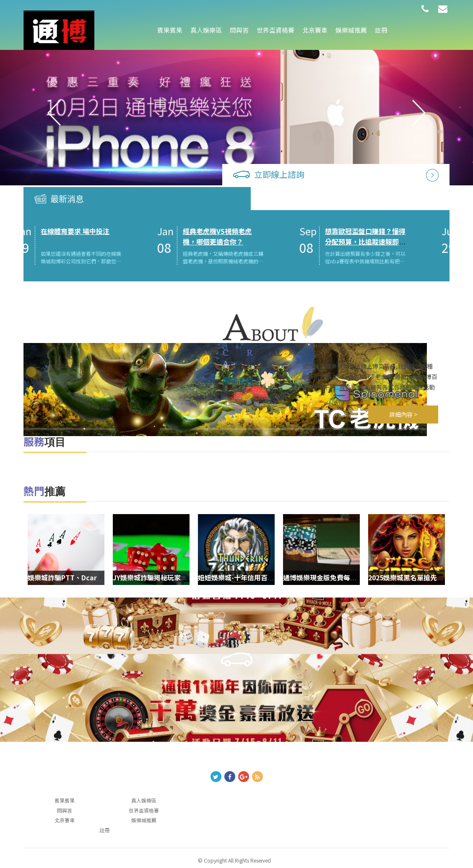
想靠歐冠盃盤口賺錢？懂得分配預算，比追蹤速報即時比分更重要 (390, 218)
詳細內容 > (404, 401)
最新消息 (67, 174)
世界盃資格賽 (275, 30)
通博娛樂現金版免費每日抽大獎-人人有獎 (392, 564)
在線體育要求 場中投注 (100, 207)
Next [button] (419, 113)
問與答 (239, 30)
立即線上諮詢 (293, 173)
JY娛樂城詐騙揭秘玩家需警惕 (204, 564)
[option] (236, 113)
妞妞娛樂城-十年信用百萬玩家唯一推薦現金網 (314, 564)
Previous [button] (54, 113)
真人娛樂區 (206, 30)
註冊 (381, 30)
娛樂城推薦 (351, 30)
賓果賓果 (170, 30)
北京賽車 (315, 30)
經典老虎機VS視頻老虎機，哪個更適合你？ (242, 212)
